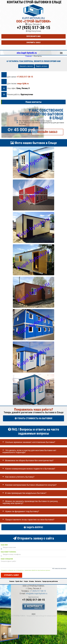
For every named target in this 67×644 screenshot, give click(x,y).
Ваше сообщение (7, 559)
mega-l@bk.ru (23, 84)
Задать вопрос (42, 66)
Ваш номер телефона (8, 552)
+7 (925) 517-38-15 (34, 28)
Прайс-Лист (19, 581)
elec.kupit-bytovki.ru (27, 53)
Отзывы (31, 581)
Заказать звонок (26, 66)
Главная (12, 581)
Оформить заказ (33, 42)
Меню (61, 52)
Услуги (26, 581)
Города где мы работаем (50, 581)
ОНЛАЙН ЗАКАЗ (47, 132)
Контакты (38, 581)
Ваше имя (4, 545)
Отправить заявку (12, 575)
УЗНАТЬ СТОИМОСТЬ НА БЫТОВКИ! (34, 418)
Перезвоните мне (33, 36)
